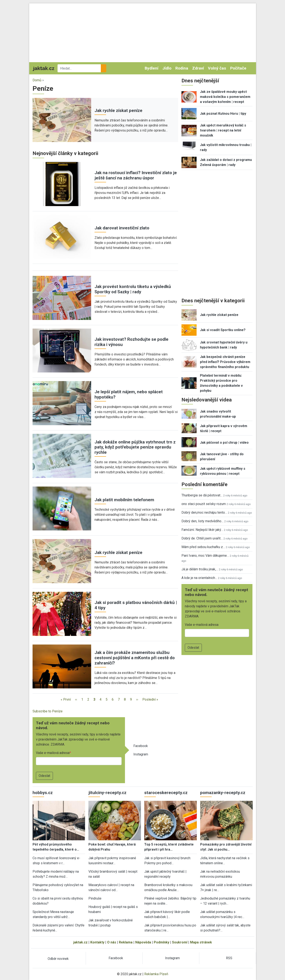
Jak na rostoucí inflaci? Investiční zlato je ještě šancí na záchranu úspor (136, 175)
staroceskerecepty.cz (166, 793)
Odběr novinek (58, 959)
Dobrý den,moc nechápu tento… (204, 512)
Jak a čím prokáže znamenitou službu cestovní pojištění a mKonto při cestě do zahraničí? (135, 658)
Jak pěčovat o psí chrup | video (224, 443)
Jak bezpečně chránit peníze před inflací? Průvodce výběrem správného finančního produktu (225, 362)
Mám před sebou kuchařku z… (203, 547)
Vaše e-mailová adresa (53, 753)
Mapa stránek (201, 942)
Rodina (182, 68)
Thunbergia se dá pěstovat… (202, 495)
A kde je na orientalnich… (199, 578)
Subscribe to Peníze (48, 711)
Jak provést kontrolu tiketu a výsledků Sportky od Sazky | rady (133, 289)
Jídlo (167, 68)
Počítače (238, 68)
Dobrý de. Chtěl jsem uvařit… (202, 538)
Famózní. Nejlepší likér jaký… (202, 530)
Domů (37, 80)
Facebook (141, 746)
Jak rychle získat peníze (118, 110)
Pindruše (95, 898)
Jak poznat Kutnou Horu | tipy (223, 114)
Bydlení (152, 68)
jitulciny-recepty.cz (107, 793)
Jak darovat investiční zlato (122, 228)
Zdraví (198, 68)
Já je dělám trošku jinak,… (200, 569)
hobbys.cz (43, 793)
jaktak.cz (80, 942)
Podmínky (162, 942)
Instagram (141, 754)
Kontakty (97, 942)
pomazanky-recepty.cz (223, 793)
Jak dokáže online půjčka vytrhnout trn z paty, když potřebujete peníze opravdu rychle (135, 447)
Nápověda (143, 942)
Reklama (126, 942)
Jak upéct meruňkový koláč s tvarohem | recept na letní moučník (223, 130)
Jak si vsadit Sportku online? (223, 330)
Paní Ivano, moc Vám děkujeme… (205, 556)
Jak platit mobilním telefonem (124, 500)
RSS (229, 958)
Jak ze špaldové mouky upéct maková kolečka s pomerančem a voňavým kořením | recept (225, 97)
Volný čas (217, 68)
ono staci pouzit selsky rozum (204, 504)
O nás (112, 942)
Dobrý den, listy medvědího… (202, 521)
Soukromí (180, 942)
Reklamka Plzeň (156, 974)
